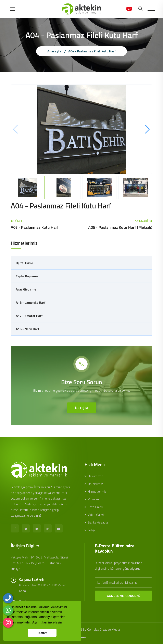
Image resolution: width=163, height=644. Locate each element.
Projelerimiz (94, 499)
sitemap (81, 637)
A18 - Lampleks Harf (31, 302)
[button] (147, 129)
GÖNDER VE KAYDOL (123, 596)
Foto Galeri (94, 507)
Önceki (35, 224)
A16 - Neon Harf (28, 329)
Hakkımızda (94, 476)
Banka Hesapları (97, 522)
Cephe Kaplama (27, 276)
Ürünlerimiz (94, 484)
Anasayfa (54, 51)
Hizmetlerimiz (95, 491)
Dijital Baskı (24, 263)
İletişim (91, 530)
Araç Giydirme (26, 289)
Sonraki (120, 224)
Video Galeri (94, 515)
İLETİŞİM (82, 408)
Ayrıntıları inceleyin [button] (47, 622)
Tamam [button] (42, 633)
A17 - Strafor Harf (29, 316)
